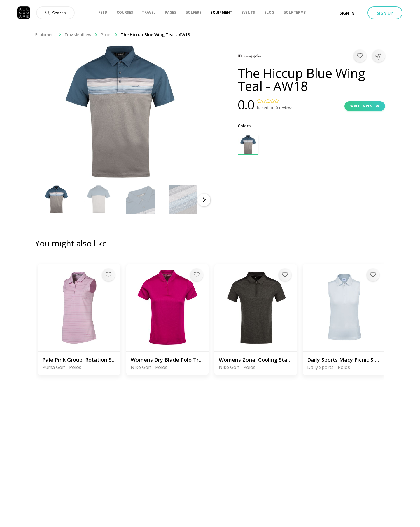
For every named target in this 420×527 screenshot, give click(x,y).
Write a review (365, 106)
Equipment (48, 35)
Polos (109, 35)
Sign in (347, 13)
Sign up (385, 13)
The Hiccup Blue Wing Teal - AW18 (155, 35)
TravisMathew (81, 35)
